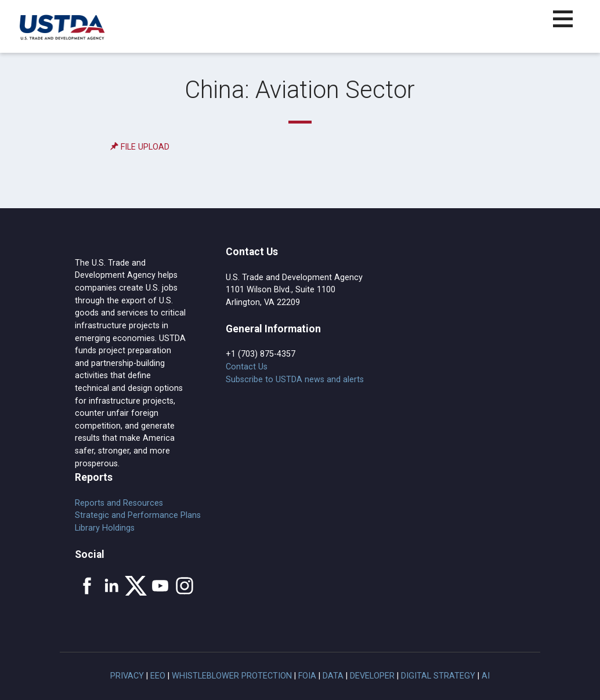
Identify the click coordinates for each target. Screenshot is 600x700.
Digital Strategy (438, 676)
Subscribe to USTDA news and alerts (295, 380)
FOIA (307, 676)
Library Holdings (105, 528)
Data (333, 676)
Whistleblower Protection (232, 676)
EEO (158, 676)
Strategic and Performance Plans (138, 515)
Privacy (127, 676)
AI (486, 676)
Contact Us (247, 367)
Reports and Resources (119, 503)
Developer (372, 676)
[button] (570, 26)
